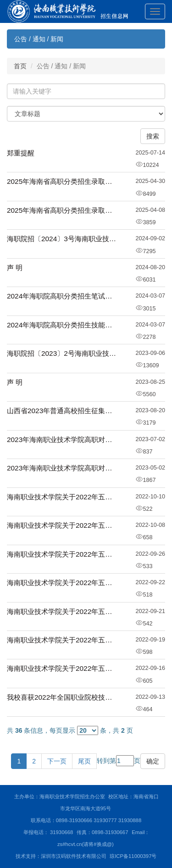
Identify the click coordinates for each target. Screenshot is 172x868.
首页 (20, 66)
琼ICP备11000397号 (133, 856)
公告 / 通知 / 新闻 (39, 39)
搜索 (153, 136)
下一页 (57, 761)
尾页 (84, 761)
